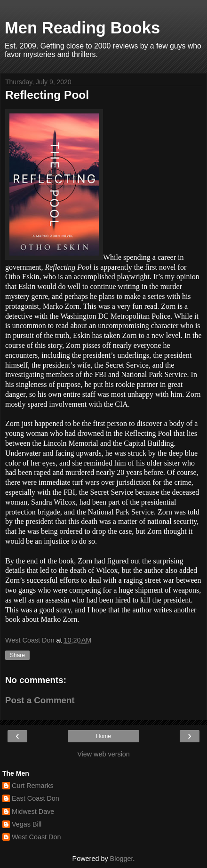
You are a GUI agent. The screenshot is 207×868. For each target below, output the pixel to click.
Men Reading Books (82, 28)
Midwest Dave (33, 812)
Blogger (122, 859)
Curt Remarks (33, 786)
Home (103, 736)
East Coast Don (36, 798)
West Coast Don (36, 837)
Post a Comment (40, 700)
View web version (103, 754)
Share (17, 655)
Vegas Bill (27, 824)
